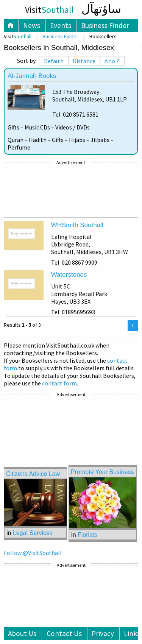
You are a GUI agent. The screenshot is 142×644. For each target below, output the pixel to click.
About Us (22, 633)
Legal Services (33, 533)
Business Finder (105, 25)
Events (61, 25)
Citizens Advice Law (33, 474)
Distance (84, 61)
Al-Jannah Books (32, 76)
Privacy (103, 633)
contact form (59, 383)
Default (54, 61)
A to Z (112, 61)
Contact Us (64, 633)
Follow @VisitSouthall (33, 553)
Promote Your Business (102, 472)
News (32, 25)
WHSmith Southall (77, 225)
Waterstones (69, 275)
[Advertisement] (71, 190)
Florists (87, 535)
